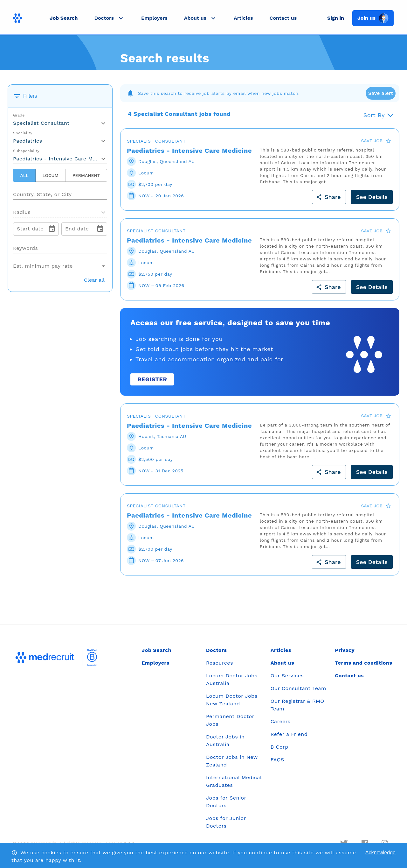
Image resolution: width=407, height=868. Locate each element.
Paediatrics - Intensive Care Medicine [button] (60, 159)
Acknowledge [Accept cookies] (380, 853)
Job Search (64, 18)
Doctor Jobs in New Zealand (232, 761)
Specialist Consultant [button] (41, 123)
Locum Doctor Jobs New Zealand (232, 700)
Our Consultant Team (298, 688)
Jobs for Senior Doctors (226, 802)
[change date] (52, 229)
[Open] (107, 194)
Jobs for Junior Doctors (226, 822)
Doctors (217, 650)
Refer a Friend (289, 734)
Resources (220, 663)
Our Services (287, 676)
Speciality (23, 133)
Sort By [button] (374, 115)
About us (282, 663)
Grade (19, 116)
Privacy (345, 650)
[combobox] (60, 192)
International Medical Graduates (234, 781)
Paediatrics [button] (28, 141)
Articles (243, 18)
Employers (154, 18)
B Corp (279, 747)
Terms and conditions (363, 663)
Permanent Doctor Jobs (230, 720)
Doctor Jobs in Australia (225, 741)
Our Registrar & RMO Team (297, 705)
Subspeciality (26, 151)
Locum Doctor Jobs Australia (232, 679)
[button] (109, 18)
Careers (281, 721)
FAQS (277, 760)
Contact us (283, 18)
